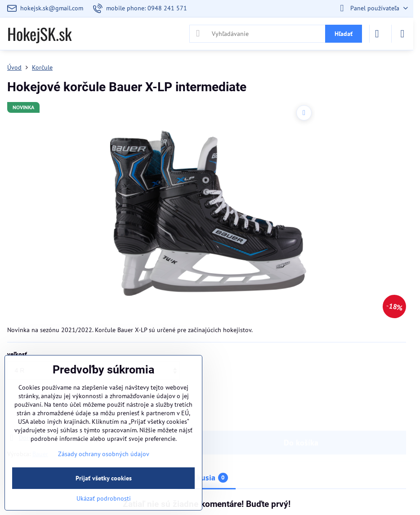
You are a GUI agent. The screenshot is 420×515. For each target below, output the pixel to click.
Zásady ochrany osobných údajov (104, 454)
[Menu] (402, 34)
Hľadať (344, 34)
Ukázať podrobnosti (104, 498)
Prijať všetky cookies (104, 478)
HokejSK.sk (39, 34)
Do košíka (301, 411)
